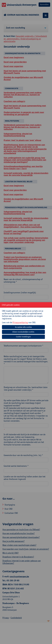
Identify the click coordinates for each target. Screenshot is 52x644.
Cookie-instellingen (23, 337)
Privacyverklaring (20, 322)
